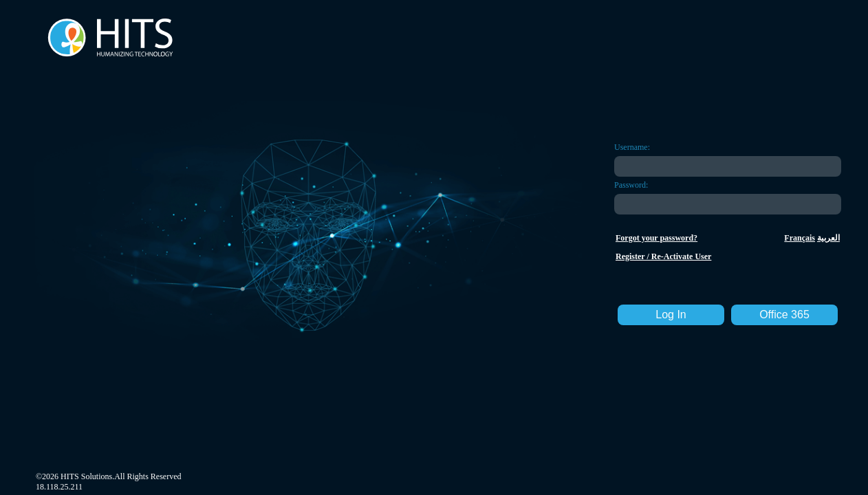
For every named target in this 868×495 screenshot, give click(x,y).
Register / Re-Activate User (663, 256)
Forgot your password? (657, 238)
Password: (631, 185)
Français (800, 238)
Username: (632, 147)
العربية (828, 238)
